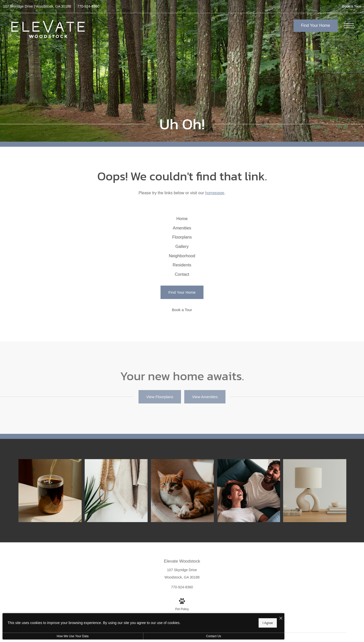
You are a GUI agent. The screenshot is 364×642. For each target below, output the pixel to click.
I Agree (163, 622)
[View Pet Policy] (182, 634)
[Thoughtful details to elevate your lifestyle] (56, 523)
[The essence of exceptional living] (318, 523)
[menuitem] (182, 222)
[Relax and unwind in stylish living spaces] (253, 523)
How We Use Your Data (47, 636)
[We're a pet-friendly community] (187, 523)
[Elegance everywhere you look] (121, 523)
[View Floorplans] (160, 433)
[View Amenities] (205, 433)
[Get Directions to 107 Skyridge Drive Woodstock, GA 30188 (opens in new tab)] (37, 6)
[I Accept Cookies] (176, 617)
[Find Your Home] (182, 328)
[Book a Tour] (182, 346)
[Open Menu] (349, 26)
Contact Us (135, 636)
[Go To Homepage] (48, 29)
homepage (215, 193)
